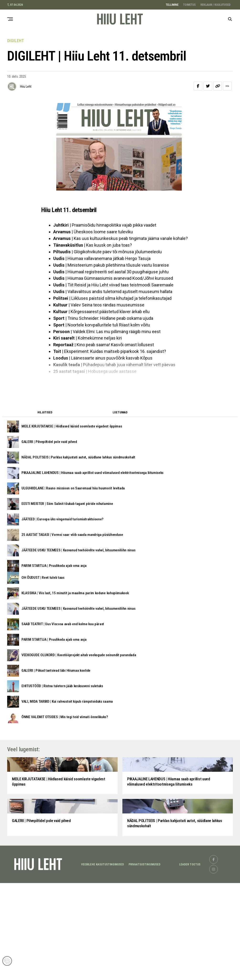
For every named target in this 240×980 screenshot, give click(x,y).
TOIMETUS (189, 5)
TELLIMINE (172, 5)
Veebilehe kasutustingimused (102, 962)
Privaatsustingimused (144, 962)
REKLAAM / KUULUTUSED (215, 5)
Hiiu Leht (26, 86)
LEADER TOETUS (190, 962)
